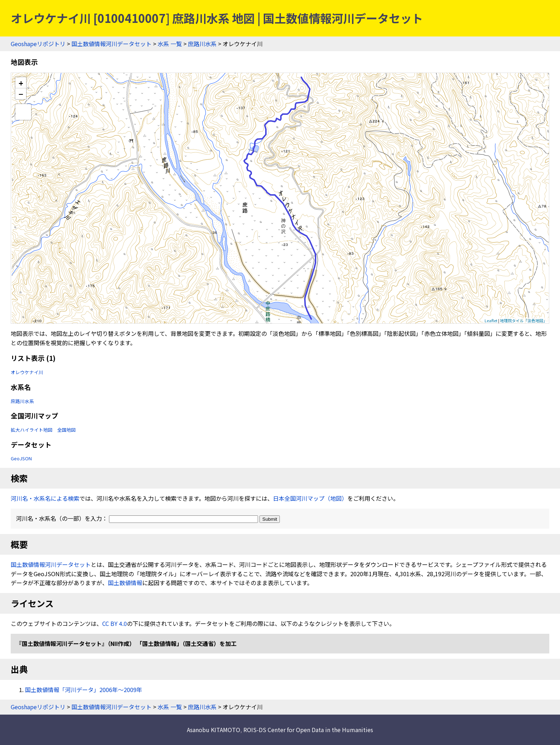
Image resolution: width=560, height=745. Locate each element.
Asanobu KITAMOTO (214, 730)
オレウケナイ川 (27, 372)
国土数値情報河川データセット (111, 44)
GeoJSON (21, 458)
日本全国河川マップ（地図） (310, 498)
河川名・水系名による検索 (45, 498)
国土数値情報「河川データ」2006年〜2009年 (84, 690)
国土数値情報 (125, 583)
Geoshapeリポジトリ (38, 44)
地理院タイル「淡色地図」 (524, 320)
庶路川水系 (202, 44)
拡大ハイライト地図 (32, 430)
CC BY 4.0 (115, 623)
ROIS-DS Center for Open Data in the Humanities (308, 730)
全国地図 (66, 430)
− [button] (21, 94)
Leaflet (491, 320)
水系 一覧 (170, 44)
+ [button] (21, 83)
